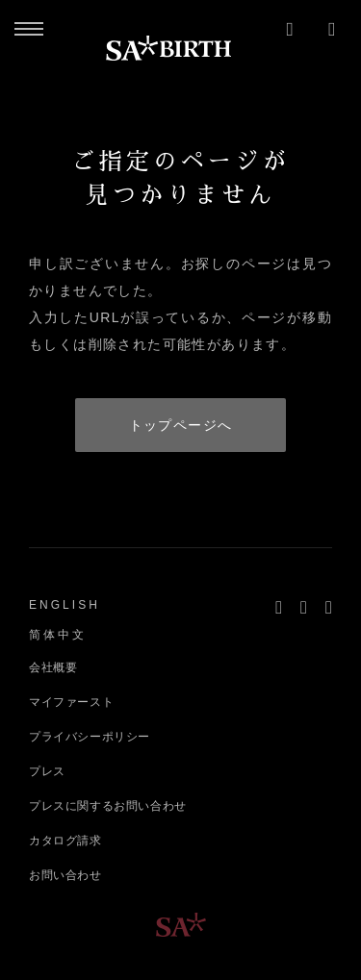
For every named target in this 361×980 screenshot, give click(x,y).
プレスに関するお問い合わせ (108, 806)
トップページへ (181, 425)
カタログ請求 (65, 841)
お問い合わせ (65, 875)
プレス (47, 771)
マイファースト (71, 702)
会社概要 (53, 667)
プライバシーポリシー (90, 737)
